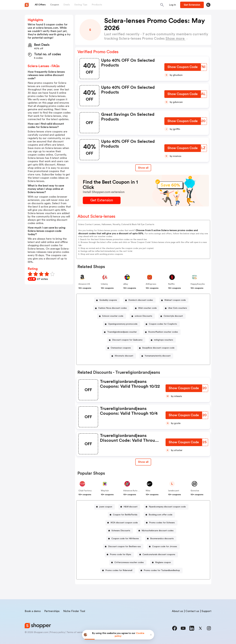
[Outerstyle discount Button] (172, 316)
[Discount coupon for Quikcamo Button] (126, 340)
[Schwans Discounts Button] (120, 531)
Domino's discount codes (141, 300)
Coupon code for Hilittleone (125, 539)
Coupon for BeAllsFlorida (125, 515)
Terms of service (76, 632)
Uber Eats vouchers (178, 308)
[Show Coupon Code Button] (183, 68)
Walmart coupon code (175, 300)
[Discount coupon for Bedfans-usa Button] (123, 547)
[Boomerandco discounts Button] (161, 539)
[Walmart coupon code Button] (174, 300)
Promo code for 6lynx (120, 555)
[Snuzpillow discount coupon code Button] (157, 348)
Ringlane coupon (163, 562)
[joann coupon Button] (105, 507)
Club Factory (85, 491)
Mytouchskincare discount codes (158, 531)
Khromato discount (124, 356)
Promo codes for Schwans (162, 523)
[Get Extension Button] (102, 200)
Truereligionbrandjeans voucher (122, 332)
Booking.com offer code (161, 515)
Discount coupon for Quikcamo (127, 340)
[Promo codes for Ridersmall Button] (118, 571)
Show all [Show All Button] (143, 168)
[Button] (173, 5)
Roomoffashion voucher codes (163, 332)
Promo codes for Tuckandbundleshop (162, 570)
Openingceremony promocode (123, 324)
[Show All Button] (143, 462)
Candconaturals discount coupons (159, 555)
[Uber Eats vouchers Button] (176, 308)
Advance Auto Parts (133, 491)
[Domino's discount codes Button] (139, 300)
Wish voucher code (147, 308)
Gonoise (195, 491)
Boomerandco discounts (162, 539)
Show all (143, 462)
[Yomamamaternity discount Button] (156, 356)
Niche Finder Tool (74, 611)
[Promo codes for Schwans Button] (161, 523)
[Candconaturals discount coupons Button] (158, 555)
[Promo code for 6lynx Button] (119, 555)
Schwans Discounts (121, 531)
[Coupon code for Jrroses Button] (163, 547)
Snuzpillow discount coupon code (158, 348)
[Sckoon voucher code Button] (112, 316)
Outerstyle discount (173, 316)
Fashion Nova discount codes (113, 308)
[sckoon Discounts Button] (142, 316)
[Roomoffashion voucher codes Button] (162, 332)
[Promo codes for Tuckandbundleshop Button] (161, 571)
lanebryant (174, 491)
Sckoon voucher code (113, 316)
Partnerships (52, 611)
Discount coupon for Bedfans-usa (124, 547)
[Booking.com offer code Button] (159, 515)
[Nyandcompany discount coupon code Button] (166, 507)
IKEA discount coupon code (124, 523)
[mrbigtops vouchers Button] (162, 340)
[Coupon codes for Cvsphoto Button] (162, 324)
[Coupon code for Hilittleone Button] (124, 539)
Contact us (192, 611)
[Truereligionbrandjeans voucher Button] (121, 332)
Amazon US (84, 284)
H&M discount (130, 507)
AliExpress (151, 284)
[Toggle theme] (208, 5)
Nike (148, 491)
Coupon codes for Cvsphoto (163, 324)
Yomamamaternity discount (158, 356)
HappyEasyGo (198, 284)
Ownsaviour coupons (121, 348)
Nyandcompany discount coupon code (167, 507)
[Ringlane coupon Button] (162, 563)
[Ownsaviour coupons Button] (120, 348)
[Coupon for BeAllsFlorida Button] (124, 515)
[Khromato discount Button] (123, 356)
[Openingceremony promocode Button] (122, 324)
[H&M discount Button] (129, 507)
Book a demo (33, 611)
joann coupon (106, 507)
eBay (126, 284)
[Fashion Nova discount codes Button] (111, 308)
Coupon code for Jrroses (165, 547)
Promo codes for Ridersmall (119, 570)
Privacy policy (57, 632)
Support (206, 611)
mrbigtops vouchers (164, 340)
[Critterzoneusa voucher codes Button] (128, 563)
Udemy (104, 284)
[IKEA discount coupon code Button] (123, 523)
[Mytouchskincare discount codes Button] (156, 531)
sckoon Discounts (143, 316)
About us (177, 611)
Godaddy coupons (108, 300)
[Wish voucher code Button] (146, 308)
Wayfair (105, 491)
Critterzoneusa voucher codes (129, 562)
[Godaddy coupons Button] (107, 300)
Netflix (171, 284)
